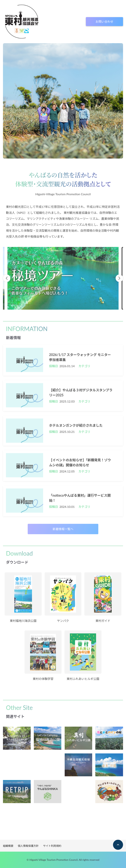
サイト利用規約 (52, 846)
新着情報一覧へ (63, 531)
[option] (63, 280)
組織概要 (8, 846)
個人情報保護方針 (28, 846)
